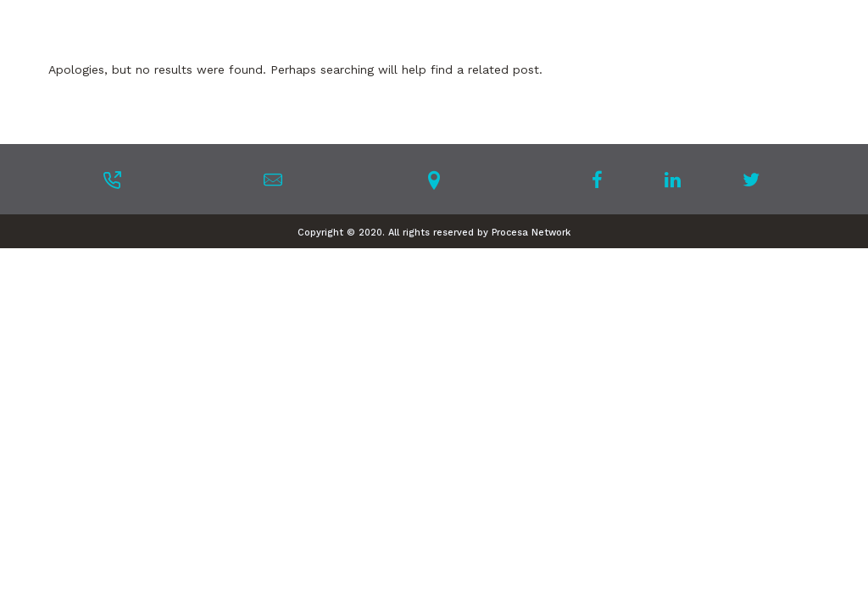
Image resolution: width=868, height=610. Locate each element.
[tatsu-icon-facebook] (602, 180)
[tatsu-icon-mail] (273, 180)
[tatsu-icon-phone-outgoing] (112, 180)
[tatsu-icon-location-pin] (434, 180)
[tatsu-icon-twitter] (751, 180)
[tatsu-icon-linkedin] (678, 180)
